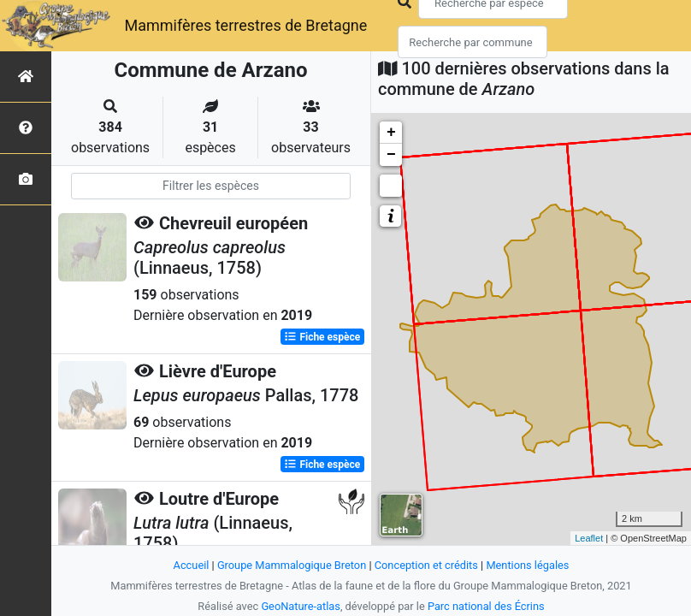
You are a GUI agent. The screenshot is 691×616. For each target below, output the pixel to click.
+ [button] (391, 133)
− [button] (391, 155)
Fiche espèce (322, 337)
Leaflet (589, 538)
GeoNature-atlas (301, 606)
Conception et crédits (426, 565)
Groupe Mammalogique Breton (292, 565)
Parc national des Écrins (486, 606)
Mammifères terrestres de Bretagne (245, 25)
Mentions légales (527, 565)
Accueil (192, 565)
